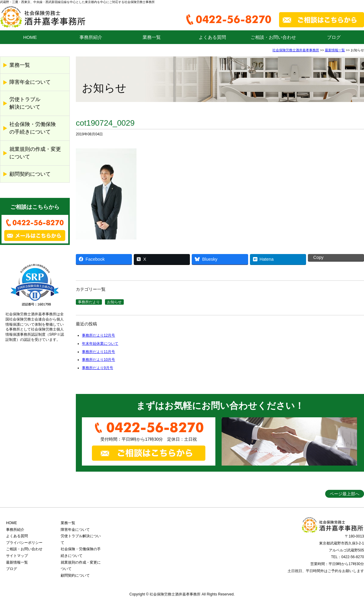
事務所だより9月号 (98, 368)
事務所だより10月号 (98, 360)
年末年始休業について (100, 344)
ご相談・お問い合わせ (273, 37)
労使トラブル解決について (25, 103)
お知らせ (114, 302)
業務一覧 (152, 37)
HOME (30, 37)
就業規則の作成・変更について (35, 153)
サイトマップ (17, 556)
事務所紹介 (91, 37)
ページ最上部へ (345, 494)
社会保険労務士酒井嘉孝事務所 (296, 50)
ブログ (334, 37)
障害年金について (30, 82)
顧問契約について (30, 174)
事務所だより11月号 (98, 352)
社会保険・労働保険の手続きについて (33, 128)
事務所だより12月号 (98, 335)
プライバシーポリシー (24, 543)
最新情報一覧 (335, 50)
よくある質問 (212, 37)
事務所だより (89, 302)
